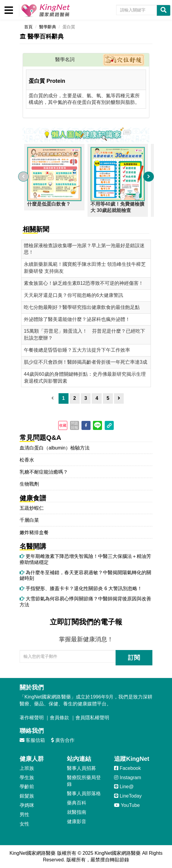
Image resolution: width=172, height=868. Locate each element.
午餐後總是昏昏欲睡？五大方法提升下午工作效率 (77, 350)
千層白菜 (29, 520)
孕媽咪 (27, 805)
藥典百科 (77, 803)
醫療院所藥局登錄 (84, 781)
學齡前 (27, 787)
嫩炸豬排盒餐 (34, 532)
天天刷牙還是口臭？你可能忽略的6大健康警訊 (73, 295)
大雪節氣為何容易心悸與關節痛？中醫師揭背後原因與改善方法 (85, 602)
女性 (24, 824)
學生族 (27, 778)
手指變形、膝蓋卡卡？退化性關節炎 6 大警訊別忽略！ (81, 588)
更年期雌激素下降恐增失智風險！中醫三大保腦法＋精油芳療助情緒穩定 (85, 559)
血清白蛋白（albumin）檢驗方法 (55, 448)
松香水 (27, 460)
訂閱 (134, 658)
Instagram (128, 778)
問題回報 (75, 425)
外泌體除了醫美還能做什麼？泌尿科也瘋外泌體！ (77, 319)
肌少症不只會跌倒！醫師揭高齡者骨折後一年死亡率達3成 (86, 362)
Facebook (127, 768)
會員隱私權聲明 (92, 718)
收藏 (63, 425)
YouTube (127, 805)
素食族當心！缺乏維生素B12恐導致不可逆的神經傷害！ (84, 283)
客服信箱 (32, 740)
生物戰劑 (29, 484)
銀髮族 (27, 796)
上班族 (27, 768)
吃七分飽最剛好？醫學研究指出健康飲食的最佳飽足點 (82, 307)
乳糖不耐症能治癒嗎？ (44, 472)
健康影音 (77, 821)
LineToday (128, 796)
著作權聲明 (32, 718)
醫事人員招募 (81, 768)
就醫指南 (77, 812)
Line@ (124, 787)
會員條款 (59, 718)
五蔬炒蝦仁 (32, 508)
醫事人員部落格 (84, 793)
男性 (24, 815)
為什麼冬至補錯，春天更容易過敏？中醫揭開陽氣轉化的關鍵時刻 (85, 575)
